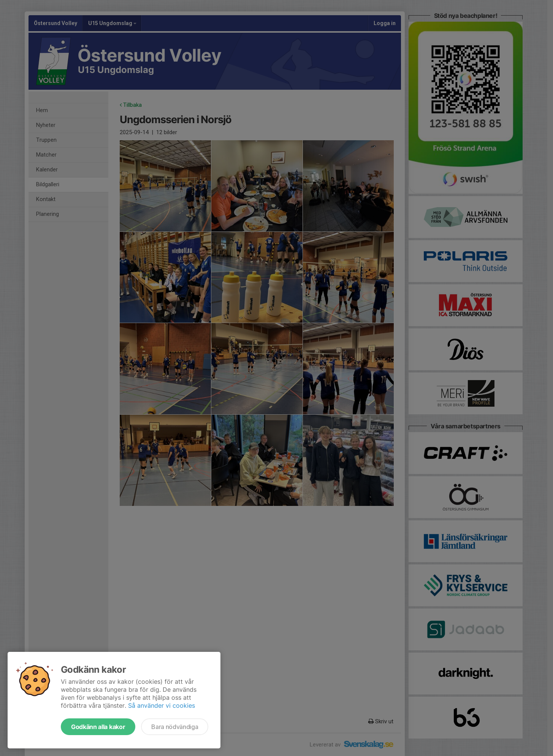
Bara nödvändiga (175, 727)
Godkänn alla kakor (98, 727)
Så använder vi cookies (162, 705)
